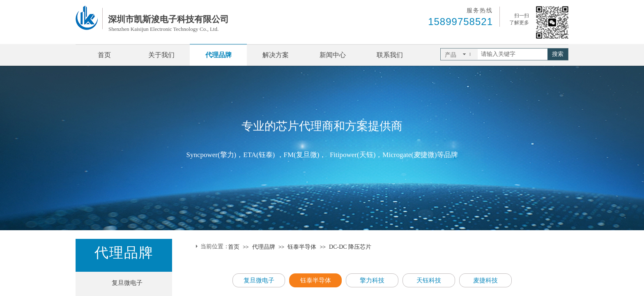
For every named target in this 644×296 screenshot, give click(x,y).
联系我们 (390, 55)
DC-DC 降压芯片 (350, 247)
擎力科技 (372, 280)
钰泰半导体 (302, 247)
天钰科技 (429, 280)
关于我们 (161, 55)
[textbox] (513, 54)
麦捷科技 (485, 280)
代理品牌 (218, 55)
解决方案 (276, 55)
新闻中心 (333, 55)
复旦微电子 (127, 283)
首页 (104, 55)
